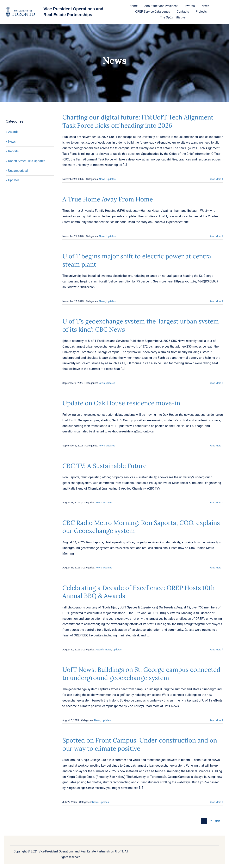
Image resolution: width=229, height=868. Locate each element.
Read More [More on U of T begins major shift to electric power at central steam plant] (215, 301)
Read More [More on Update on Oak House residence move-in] (215, 446)
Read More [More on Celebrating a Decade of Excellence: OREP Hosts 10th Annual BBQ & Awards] (215, 650)
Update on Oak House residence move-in (121, 403)
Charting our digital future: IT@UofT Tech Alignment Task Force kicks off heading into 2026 (138, 121)
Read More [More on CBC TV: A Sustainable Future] (215, 502)
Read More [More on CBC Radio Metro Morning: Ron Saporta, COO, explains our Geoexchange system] (215, 568)
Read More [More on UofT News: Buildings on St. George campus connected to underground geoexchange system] (215, 720)
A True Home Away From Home (108, 199)
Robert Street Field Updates (27, 161)
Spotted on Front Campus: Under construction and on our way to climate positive (140, 744)
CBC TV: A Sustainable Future (104, 466)
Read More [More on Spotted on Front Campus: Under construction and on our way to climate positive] (215, 802)
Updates (14, 180)
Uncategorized (18, 171)
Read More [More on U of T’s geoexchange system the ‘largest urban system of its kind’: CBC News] (215, 383)
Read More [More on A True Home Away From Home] (215, 236)
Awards (13, 132)
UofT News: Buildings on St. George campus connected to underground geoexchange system (141, 674)
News (12, 142)
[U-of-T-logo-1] (20, 8)
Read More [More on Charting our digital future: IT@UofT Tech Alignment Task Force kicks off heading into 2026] (215, 179)
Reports (13, 151)
